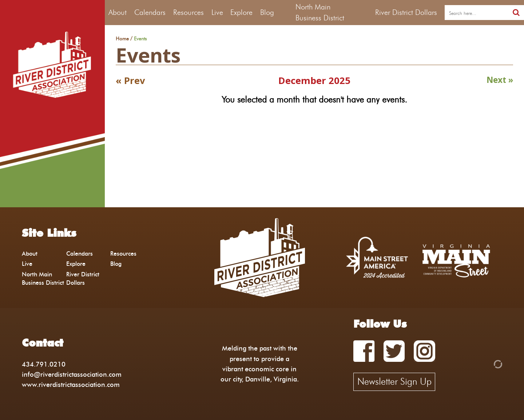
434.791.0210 (44, 364)
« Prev (130, 81)
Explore (241, 12)
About (118, 12)
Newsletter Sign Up (394, 381)
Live (217, 12)
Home (122, 39)
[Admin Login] (485, 363)
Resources (188, 12)
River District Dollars (406, 12)
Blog (267, 12)
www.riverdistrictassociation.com (71, 385)
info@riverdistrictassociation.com (72, 374)
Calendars (150, 12)
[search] (477, 13)
